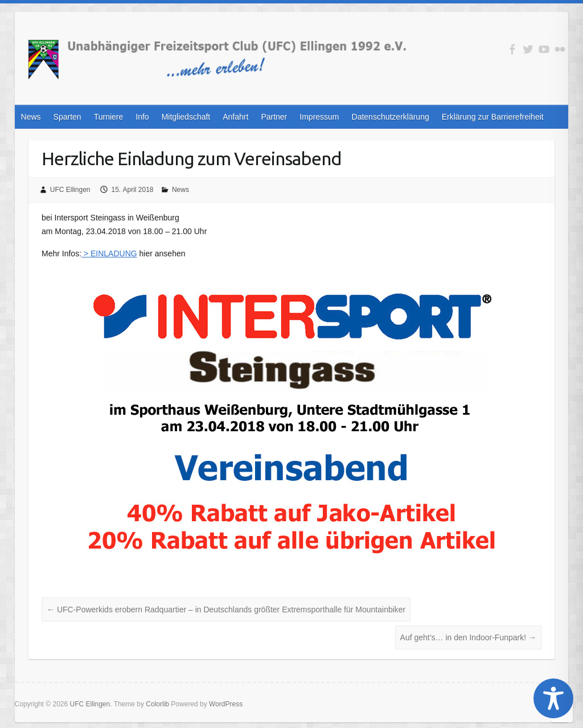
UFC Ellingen (70, 190)
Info (142, 117)
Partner (274, 117)
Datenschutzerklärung (391, 117)
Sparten (67, 117)
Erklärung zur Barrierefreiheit (493, 117)
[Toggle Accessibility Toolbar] (553, 698)
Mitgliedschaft (186, 117)
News (31, 117)
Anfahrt (235, 117)
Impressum (319, 117)
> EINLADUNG (109, 253)
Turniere (109, 117)
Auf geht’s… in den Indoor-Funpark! (468, 637)
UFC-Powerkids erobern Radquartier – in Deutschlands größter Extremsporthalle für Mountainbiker (226, 610)
